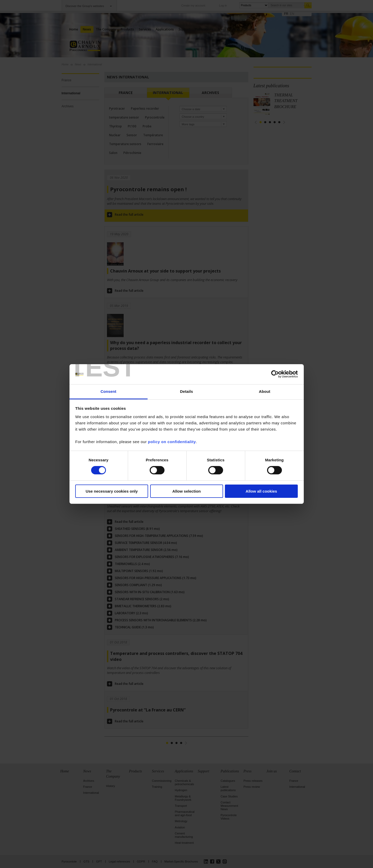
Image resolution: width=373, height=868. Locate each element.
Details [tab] (187, 391)
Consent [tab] (108, 391)
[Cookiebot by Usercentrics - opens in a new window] (275, 374)
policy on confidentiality (172, 442)
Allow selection (186, 491)
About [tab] (265, 391)
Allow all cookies (261, 491)
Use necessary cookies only (112, 491)
